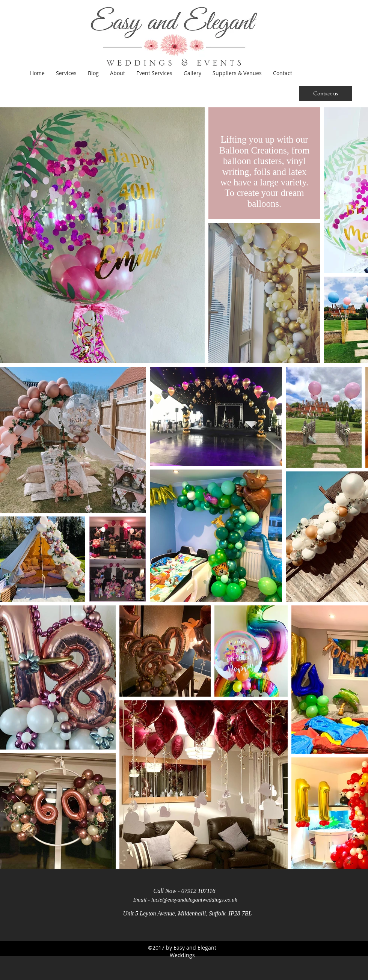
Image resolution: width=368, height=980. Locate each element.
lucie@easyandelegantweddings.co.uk (194, 900)
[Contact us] (326, 93)
